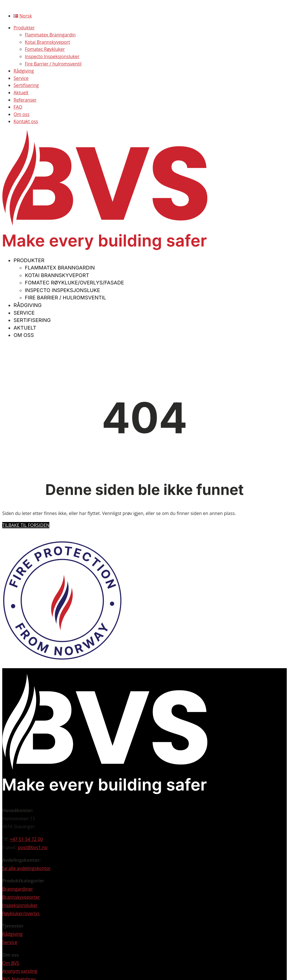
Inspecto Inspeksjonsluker (52, 56)
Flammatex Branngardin (50, 35)
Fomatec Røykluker (45, 49)
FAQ (18, 107)
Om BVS (11, 963)
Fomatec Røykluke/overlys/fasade (74, 283)
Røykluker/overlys (21, 913)
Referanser (25, 100)
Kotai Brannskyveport (47, 42)
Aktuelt (21, 93)
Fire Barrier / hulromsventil (53, 64)
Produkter (24, 28)
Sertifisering (26, 85)
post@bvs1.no (33, 847)
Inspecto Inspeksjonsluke (63, 290)
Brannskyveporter (21, 897)
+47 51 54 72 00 (26, 839)
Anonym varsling (20, 971)
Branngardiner (18, 889)
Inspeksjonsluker (20, 905)
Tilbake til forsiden (26, 525)
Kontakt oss (26, 121)
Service (21, 78)
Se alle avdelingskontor (27, 868)
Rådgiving (24, 71)
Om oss (21, 114)
